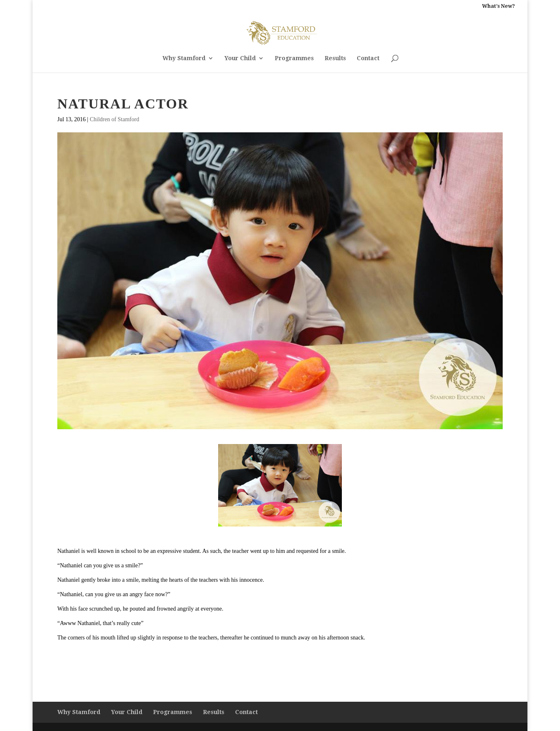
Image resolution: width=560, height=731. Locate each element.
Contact (368, 58)
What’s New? (499, 6)
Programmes (294, 58)
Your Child (240, 58)
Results (335, 58)
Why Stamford (184, 58)
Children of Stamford (115, 119)
